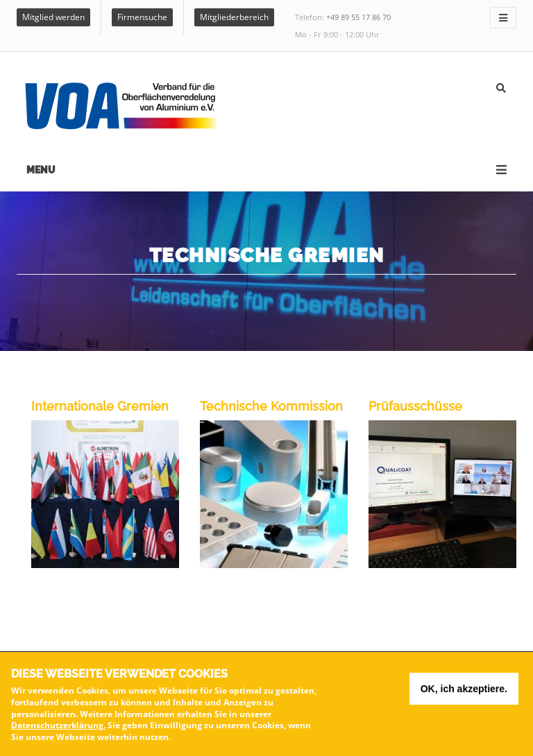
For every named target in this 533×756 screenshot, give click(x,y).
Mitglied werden (53, 17)
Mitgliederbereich (234, 17)
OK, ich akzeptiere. (464, 689)
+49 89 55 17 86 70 (358, 17)
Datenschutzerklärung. (58, 725)
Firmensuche (142, 17)
